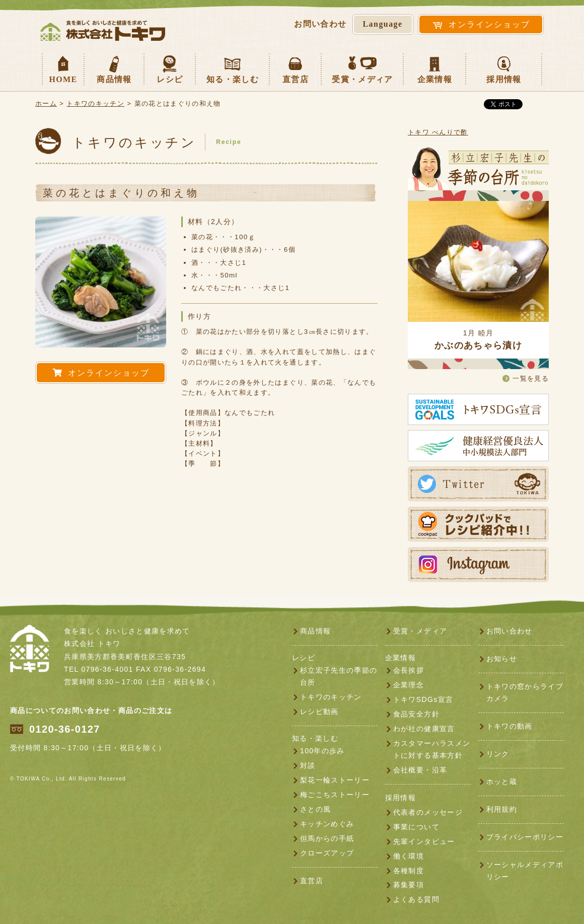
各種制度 (409, 871)
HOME (63, 68)
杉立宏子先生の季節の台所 (339, 676)
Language (383, 24)
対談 (308, 765)
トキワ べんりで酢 (438, 132)
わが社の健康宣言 (424, 729)
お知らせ (502, 659)
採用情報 (504, 68)
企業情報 (435, 68)
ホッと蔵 (502, 781)
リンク (498, 754)
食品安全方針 (416, 714)
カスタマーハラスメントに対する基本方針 (432, 749)
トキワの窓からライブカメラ (525, 692)
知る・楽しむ (233, 68)
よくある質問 (416, 899)
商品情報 (114, 68)
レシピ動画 (319, 712)
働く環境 (409, 856)
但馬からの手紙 (327, 838)
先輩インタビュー (424, 841)
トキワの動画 (509, 726)
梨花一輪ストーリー (335, 780)
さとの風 (315, 809)
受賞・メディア (362, 68)
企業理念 (409, 685)
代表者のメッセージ (428, 812)
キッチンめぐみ (327, 824)
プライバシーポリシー (525, 837)
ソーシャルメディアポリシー (525, 871)
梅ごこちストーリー (335, 795)
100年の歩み (322, 751)
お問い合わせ (509, 631)
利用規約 (502, 809)
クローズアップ (327, 853)
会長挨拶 (409, 670)
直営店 (296, 68)
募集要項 (409, 885)
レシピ (170, 68)
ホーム (46, 103)
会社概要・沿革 (420, 770)
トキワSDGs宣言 (423, 699)
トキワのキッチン (95, 103)
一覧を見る (531, 378)
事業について (416, 827)
